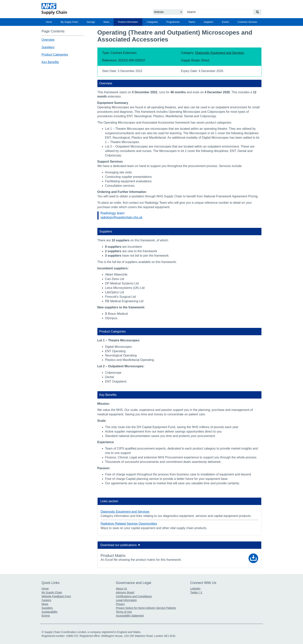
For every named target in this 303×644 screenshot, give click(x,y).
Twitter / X (196, 592)
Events (225, 22)
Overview (48, 40)
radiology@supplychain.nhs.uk (121, 217)
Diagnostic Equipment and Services (220, 53)
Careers (46, 600)
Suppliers (209, 22)
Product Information (128, 22)
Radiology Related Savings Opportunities (129, 524)
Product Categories (55, 55)
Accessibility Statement (130, 616)
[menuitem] (49, 22)
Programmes (173, 22)
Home (49, 22)
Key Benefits (50, 62)
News (106, 22)
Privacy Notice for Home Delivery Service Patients (146, 608)
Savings (91, 22)
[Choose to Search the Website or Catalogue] (168, 12)
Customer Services (247, 22)
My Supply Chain (69, 22)
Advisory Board (125, 592)
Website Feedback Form (56, 596)
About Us (122, 589)
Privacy (120, 604)
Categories (152, 22)
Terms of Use (124, 612)
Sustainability (50, 612)
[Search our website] (257, 12)
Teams (192, 22)
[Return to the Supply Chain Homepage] (77, 9)
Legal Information (126, 600)
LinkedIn (195, 589)
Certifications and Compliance (134, 596)
